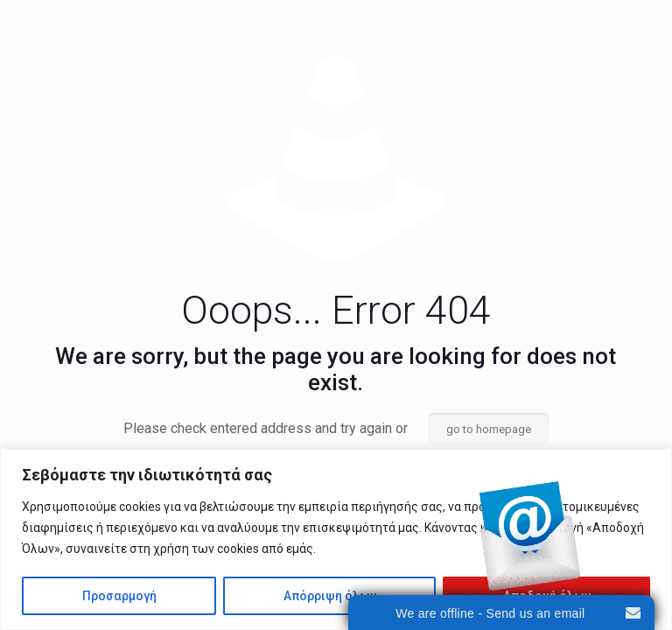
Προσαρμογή (119, 596)
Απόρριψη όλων (330, 596)
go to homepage (489, 429)
